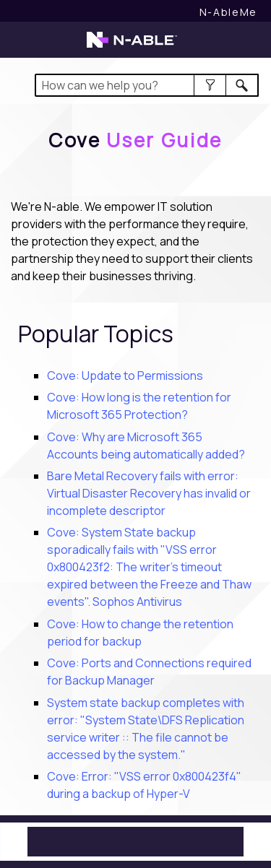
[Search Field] (147, 85)
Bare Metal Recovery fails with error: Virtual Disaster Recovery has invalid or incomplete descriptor (149, 493)
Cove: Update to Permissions (125, 376)
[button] (210, 85)
